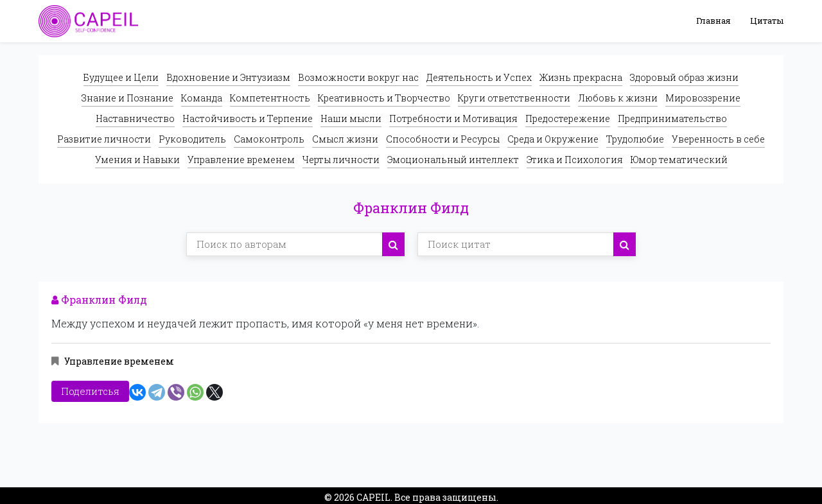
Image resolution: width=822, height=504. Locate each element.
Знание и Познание (127, 98)
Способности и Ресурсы (443, 139)
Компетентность (270, 98)
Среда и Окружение (553, 139)
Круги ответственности (514, 98)
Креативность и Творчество (384, 98)
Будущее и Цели (121, 77)
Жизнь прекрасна (581, 77)
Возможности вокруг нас (358, 77)
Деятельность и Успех (479, 77)
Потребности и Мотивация (453, 118)
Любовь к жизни (618, 98)
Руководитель (192, 139)
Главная (713, 21)
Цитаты (767, 21)
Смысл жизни (345, 139)
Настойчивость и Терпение (248, 118)
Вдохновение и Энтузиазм (228, 77)
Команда (202, 98)
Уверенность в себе (718, 139)
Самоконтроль (269, 139)
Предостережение (568, 118)
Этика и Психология (575, 160)
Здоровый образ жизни (684, 77)
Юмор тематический (679, 160)
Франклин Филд (99, 300)
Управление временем (241, 160)
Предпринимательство (672, 118)
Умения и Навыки (137, 160)
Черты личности (341, 160)
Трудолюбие (635, 139)
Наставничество (135, 118)
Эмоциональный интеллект (453, 160)
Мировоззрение (703, 98)
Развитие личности (104, 139)
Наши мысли (351, 118)
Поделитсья (90, 388)
